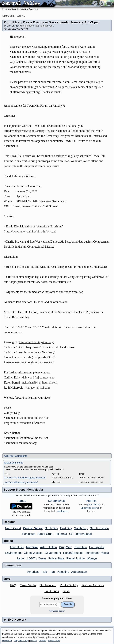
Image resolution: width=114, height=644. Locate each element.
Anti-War (21, 16)
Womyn (92, 558)
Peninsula (29, 534)
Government (53, 553)
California (61, 534)
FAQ (13, 585)
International (84, 534)
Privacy (34, 641)
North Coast (13, 528)
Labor (21, 558)
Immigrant (92, 553)
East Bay (66, 528)
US (71, 534)
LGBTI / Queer (37, 558)
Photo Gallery (69, 585)
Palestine (63, 572)
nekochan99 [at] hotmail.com (40, 382)
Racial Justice (75, 558)
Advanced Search (57, 611)
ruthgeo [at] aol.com (38, 388)
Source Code (54, 641)
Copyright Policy (21, 641)
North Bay (51, 528)
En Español (97, 547)
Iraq (52, 572)
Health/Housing (73, 553)
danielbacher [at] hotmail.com (37, 26)
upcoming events (90, 508)
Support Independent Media (23, 490)
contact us (63, 511)
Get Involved (48, 585)
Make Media (28, 585)
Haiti (45, 572)
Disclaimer (7, 641)
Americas (33, 572)
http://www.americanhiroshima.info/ (27, 231)
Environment (13, 553)
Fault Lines (52, 591)
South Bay (81, 528)
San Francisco (99, 528)
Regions (10, 522)
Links (66, 591)
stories (93, 505)
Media (105, 553)
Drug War (65, 547)
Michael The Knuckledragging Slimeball (25, 478)
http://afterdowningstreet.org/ (36, 342)
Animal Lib (17, 547)
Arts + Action (48, 547)
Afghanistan (79, 572)
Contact (42, 641)
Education (80, 547)
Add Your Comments (16, 456)
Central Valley (9, 16)
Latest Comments (14, 463)
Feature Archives (93, 585)
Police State (56, 558)
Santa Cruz (45, 534)
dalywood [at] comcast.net (38, 377)
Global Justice (33, 553)
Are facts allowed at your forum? (21, 482)
